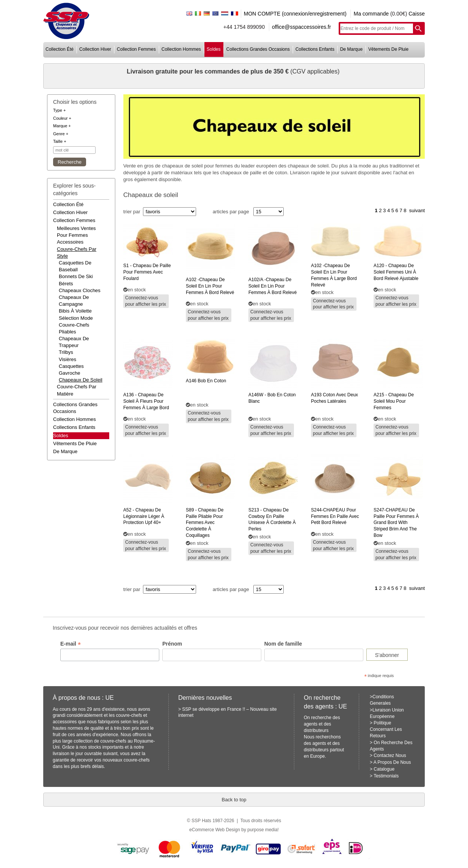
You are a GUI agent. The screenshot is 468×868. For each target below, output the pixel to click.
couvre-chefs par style (77, 253)
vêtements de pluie (388, 49)
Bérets (66, 284)
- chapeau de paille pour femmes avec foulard (147, 272)
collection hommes (181, 49)
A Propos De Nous (392, 762)
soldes (214, 49)
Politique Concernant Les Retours (386, 729)
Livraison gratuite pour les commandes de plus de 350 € (208, 71)
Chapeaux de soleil (81, 380)
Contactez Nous (390, 755)
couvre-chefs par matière (77, 390)
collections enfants (315, 49)
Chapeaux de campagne (74, 301)
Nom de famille (283, 644)
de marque (351, 49)
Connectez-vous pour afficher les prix (146, 301)
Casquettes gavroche (71, 370)
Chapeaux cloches (80, 290)
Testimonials (386, 776)
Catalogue (384, 769)
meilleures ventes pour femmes (76, 232)
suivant (417, 210)
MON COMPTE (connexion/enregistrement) (295, 14)
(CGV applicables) (315, 71)
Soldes (61, 436)
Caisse (417, 14)
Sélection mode (76, 318)
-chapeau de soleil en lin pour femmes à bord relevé (210, 286)
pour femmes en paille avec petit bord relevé (335, 516)
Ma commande (371, 14)
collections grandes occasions (258, 49)
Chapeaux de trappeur (74, 342)
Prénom (172, 644)
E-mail (71, 644)
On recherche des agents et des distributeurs (322, 724)
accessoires (70, 242)
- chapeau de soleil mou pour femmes (394, 401)
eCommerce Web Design (215, 830)
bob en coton (206, 381)
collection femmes (136, 49)
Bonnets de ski (76, 276)
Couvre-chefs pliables (74, 328)
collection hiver (95, 49)
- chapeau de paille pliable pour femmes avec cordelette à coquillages (205, 523)
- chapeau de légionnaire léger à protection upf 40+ (144, 516)
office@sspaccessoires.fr (302, 27)
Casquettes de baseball (75, 266)
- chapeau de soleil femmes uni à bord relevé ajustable (396, 272)
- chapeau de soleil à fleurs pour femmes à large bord (146, 401)
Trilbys (66, 352)
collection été (60, 49)
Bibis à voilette (75, 311)
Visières (68, 359)
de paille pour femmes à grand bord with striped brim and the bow (396, 523)
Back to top (234, 800)
